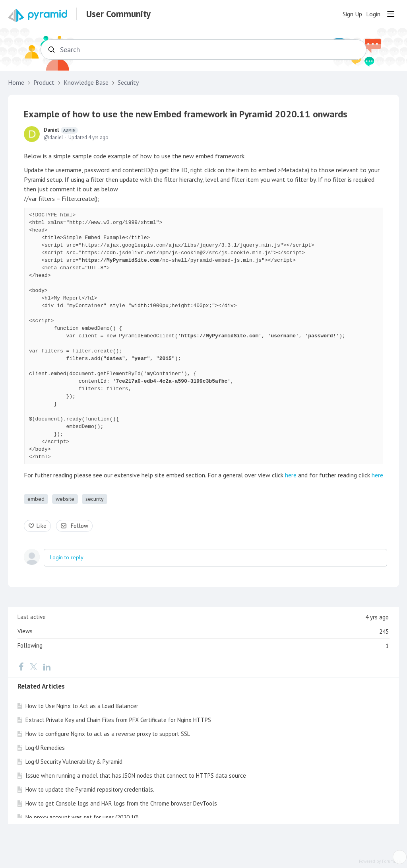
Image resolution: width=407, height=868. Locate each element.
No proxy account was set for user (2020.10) (82, 817)
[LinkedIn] (47, 667)
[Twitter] (33, 667)
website (65, 499)
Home (16, 83)
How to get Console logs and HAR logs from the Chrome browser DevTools (121, 803)
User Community (118, 14)
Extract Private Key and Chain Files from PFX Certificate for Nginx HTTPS (118, 720)
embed (36, 499)
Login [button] (373, 14)
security (95, 499)
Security (128, 83)
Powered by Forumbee (380, 861)
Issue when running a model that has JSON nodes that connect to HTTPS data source (136, 776)
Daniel (61, 130)
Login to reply (67, 557)
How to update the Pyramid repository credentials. (90, 789)
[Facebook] (21, 667)
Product (44, 83)
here (291, 475)
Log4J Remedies (45, 748)
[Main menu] (391, 14)
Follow (79, 526)
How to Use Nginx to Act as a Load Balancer (82, 706)
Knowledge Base (86, 83)
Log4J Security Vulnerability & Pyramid (74, 762)
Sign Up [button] (352, 14)
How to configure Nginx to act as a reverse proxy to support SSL (108, 734)
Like (42, 526)
